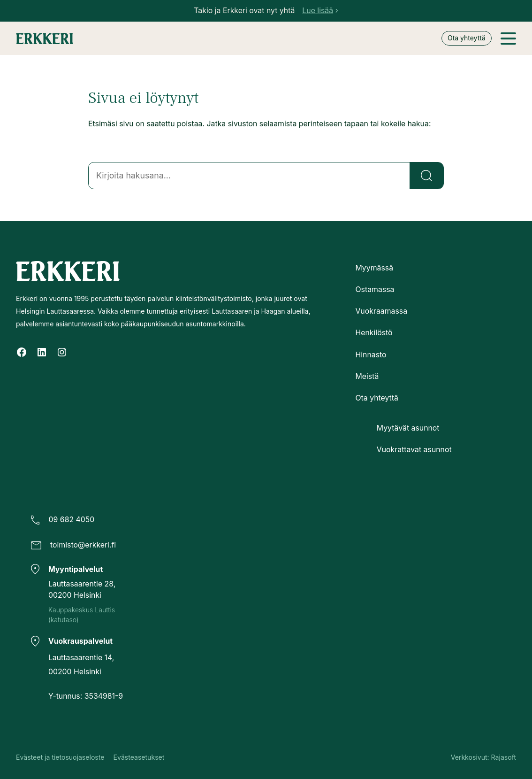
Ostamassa (375, 289)
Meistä (367, 376)
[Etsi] (426, 176)
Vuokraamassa (381, 311)
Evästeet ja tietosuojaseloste (60, 757)
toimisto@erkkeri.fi (83, 545)
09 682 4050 (72, 520)
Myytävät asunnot (408, 428)
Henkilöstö (374, 333)
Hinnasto (371, 354)
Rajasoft (504, 757)
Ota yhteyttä (467, 38)
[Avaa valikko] (508, 39)
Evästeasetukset (139, 757)
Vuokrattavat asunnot (414, 450)
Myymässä (374, 268)
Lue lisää (318, 11)
